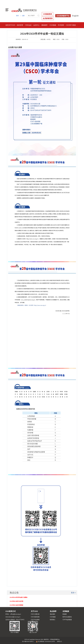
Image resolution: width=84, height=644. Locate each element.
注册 (23, 16)
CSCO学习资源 (72, 25)
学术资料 (62, 25)
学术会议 (29, 25)
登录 (17, 16)
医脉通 (65, 614)
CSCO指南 (54, 25)
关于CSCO (13, 25)
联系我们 (53, 620)
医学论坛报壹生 (67, 617)
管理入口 (60, 641)
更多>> (73, 593)
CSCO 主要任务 (35, 614)
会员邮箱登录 (48, 18)
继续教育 (45, 25)
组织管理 (21, 25)
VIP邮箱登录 (47, 14)
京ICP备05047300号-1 (28, 641)
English (75, 16)
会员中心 (37, 25)
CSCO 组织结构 (35, 617)
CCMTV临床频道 (67, 620)
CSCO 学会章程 (35, 620)
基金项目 (53, 614)
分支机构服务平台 (63, 16)
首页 (7, 25)
